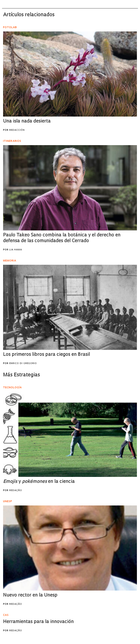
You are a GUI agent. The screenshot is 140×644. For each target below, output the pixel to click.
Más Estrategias (22, 375)
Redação (16, 491)
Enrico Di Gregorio (23, 364)
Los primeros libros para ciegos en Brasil (47, 355)
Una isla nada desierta (27, 121)
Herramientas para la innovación (38, 622)
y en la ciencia (39, 482)
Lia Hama (16, 250)
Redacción (17, 130)
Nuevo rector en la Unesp (30, 595)
